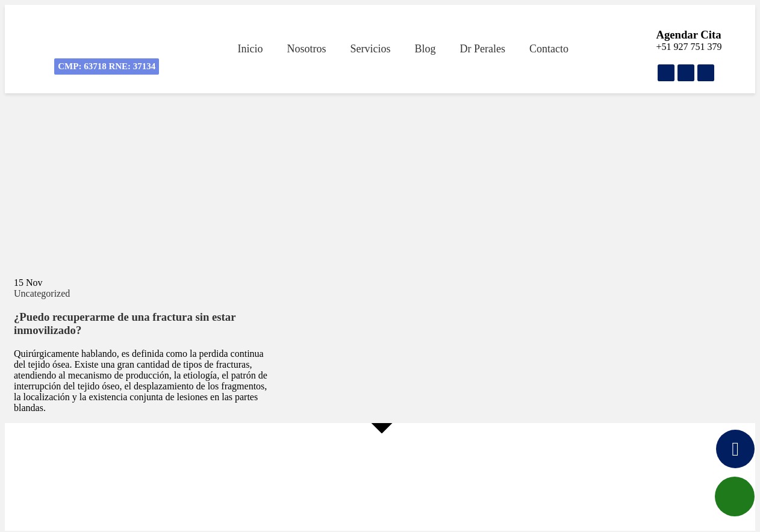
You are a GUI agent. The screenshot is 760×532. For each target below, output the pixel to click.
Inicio (250, 49)
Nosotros (306, 49)
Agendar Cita (688, 35)
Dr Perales (482, 49)
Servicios (370, 49)
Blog (425, 49)
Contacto (549, 49)
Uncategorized (42, 293)
